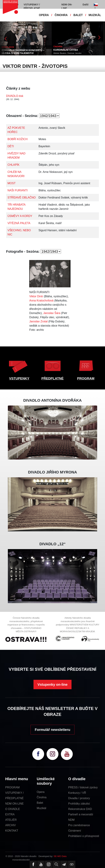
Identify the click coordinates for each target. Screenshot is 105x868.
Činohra (42, 797)
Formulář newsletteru (52, 730)
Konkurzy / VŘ (77, 793)
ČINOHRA (61, 15)
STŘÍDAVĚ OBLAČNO (22, 198)
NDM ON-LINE (14, 804)
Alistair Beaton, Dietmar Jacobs (67, 53)
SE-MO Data (60, 856)
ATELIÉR (11, 820)
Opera (40, 792)
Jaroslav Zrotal (38, 321)
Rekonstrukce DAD (80, 809)
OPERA (44, 15)
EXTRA (10, 814)
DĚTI (11, 146)
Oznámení (75, 831)
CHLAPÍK (13, 165)
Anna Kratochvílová (41, 301)
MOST (12, 183)
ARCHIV (10, 825)
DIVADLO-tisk (15, 96)
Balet (40, 803)
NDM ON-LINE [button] (67, 6)
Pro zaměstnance (79, 825)
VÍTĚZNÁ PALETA (19, 223)
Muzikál (41, 808)
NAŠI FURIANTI (18, 190)
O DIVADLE (13, 809)
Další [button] (86, 5)
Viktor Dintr (36, 296)
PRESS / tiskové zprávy (83, 787)
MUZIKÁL (95, 15)
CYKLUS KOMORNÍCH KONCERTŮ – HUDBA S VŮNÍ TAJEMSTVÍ (23, 52)
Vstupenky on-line (52, 685)
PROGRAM (86, 378)
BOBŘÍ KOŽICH (18, 139)
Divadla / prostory (79, 798)
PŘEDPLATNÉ (52, 378)
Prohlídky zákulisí (79, 804)
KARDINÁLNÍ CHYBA (66, 50)
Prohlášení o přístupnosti (84, 836)
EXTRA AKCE (8, 47)
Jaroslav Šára (52, 313)
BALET (78, 15)
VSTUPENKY (19, 378)
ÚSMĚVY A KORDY (20, 216)
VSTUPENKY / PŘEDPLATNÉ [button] (32, 6)
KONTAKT (12, 831)
